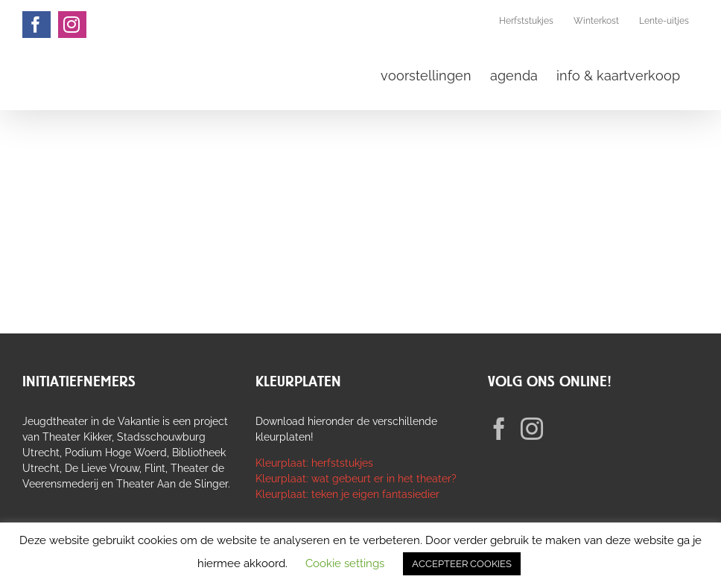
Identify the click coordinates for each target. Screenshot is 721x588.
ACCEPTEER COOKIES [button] (462, 564)
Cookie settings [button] (345, 563)
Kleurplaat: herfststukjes (314, 463)
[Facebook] (499, 429)
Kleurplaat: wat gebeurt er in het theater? (356, 479)
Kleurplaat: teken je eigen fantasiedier (347, 494)
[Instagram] (532, 429)
